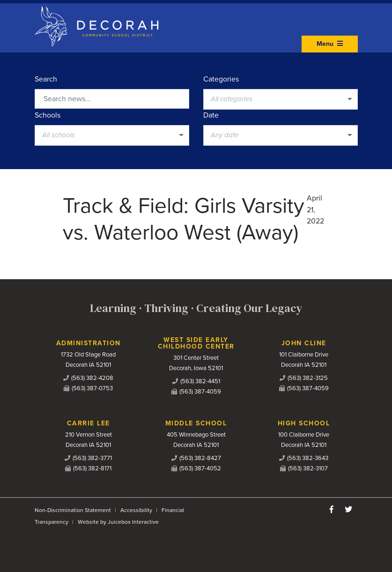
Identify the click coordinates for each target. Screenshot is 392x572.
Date (211, 115)
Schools (48, 115)
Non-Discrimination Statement (73, 510)
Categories (221, 79)
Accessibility (136, 510)
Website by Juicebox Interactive (118, 522)
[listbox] (281, 99)
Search (46, 79)
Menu (330, 44)
